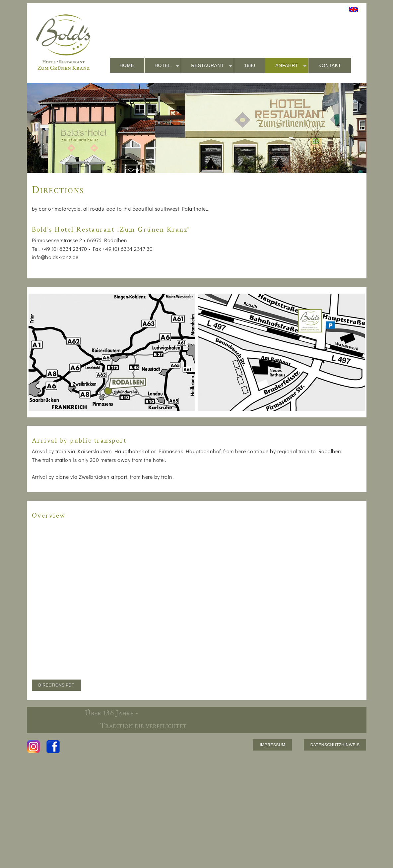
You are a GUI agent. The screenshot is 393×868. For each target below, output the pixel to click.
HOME (127, 65)
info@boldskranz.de (55, 257)
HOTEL (167, 66)
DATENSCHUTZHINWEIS (335, 745)
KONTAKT (330, 65)
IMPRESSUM (272, 745)
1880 (250, 65)
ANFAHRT (291, 66)
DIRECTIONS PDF (56, 685)
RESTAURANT (212, 66)
